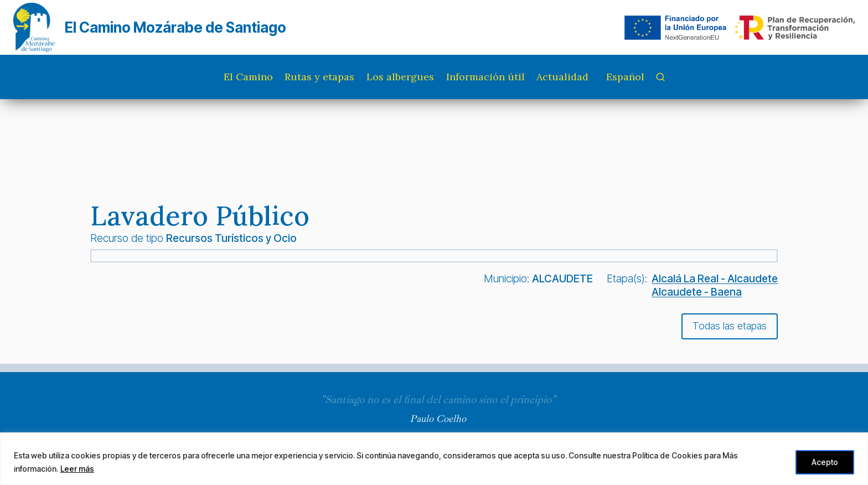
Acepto (825, 462)
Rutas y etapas (319, 77)
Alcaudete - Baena (697, 292)
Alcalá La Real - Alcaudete (715, 278)
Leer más (77, 469)
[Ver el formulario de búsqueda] (660, 77)
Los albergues (400, 77)
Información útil (485, 77)
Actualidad (562, 77)
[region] (434, 459)
